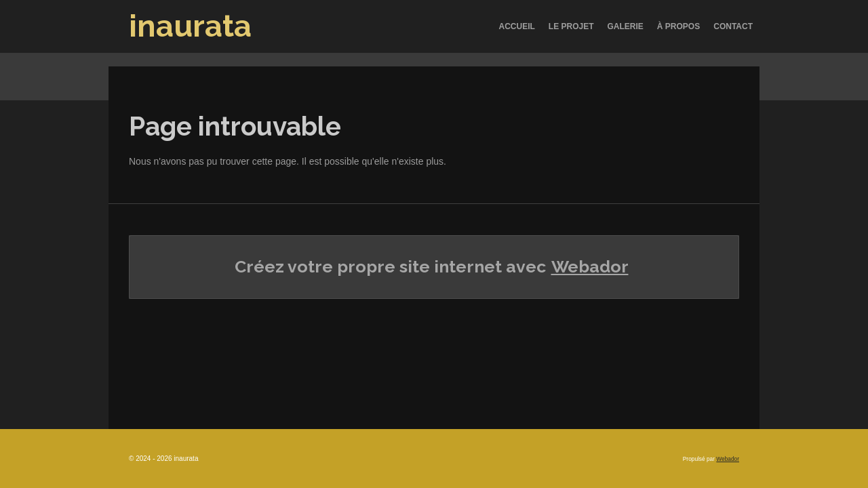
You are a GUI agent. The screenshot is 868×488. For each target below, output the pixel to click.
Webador (590, 266)
